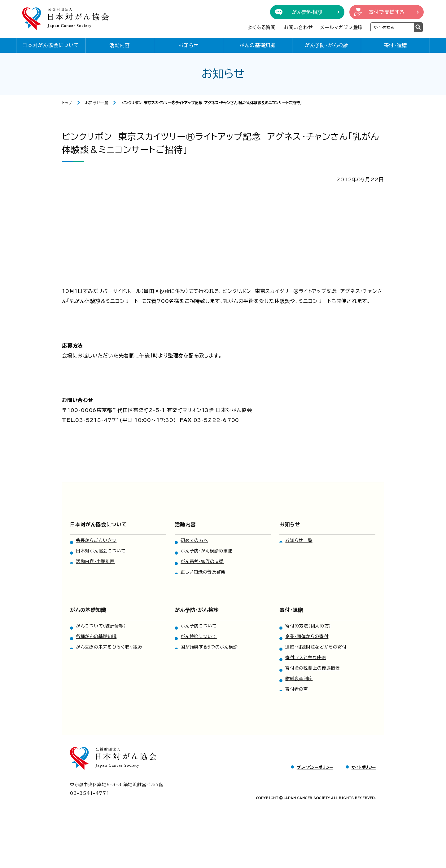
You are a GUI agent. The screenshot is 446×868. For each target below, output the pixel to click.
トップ (67, 103)
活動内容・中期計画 (95, 561)
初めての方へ (194, 540)
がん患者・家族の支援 (202, 561)
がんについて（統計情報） (101, 626)
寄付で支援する (387, 12)
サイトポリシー (364, 767)
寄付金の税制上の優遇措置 (313, 668)
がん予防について (199, 626)
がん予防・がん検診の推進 (206, 551)
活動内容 (120, 45)
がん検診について (199, 636)
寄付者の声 (297, 689)
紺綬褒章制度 (299, 679)
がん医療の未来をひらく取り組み (109, 647)
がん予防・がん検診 (327, 45)
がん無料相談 (307, 12)
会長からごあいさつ (96, 540)
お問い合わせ (298, 27)
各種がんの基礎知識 (96, 636)
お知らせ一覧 (97, 103)
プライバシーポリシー (315, 767)
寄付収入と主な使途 (306, 658)
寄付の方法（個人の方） (308, 626)
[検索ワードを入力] (392, 27)
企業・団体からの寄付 (307, 636)
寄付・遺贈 (396, 45)
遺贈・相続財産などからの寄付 (316, 647)
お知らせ (189, 45)
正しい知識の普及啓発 (203, 572)
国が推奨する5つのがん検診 (209, 647)
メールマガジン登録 (341, 27)
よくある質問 (262, 27)
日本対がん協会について (51, 45)
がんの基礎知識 (258, 45)
